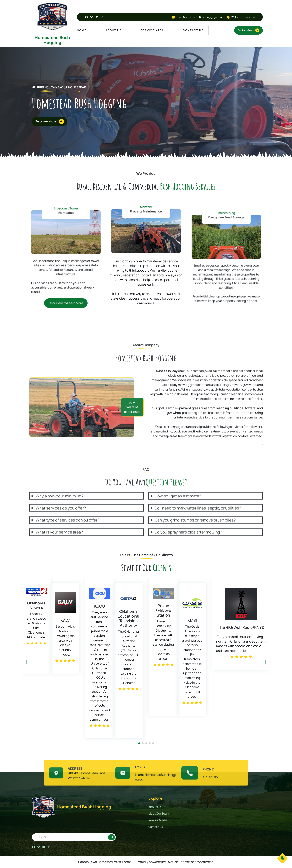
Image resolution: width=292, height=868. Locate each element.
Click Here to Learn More (66, 278)
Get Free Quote (248, 30)
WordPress (205, 862)
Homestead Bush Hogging (52, 40)
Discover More (48, 122)
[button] (26, 662)
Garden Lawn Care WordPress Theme (105, 862)
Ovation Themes (178, 862)
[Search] (111, 837)
